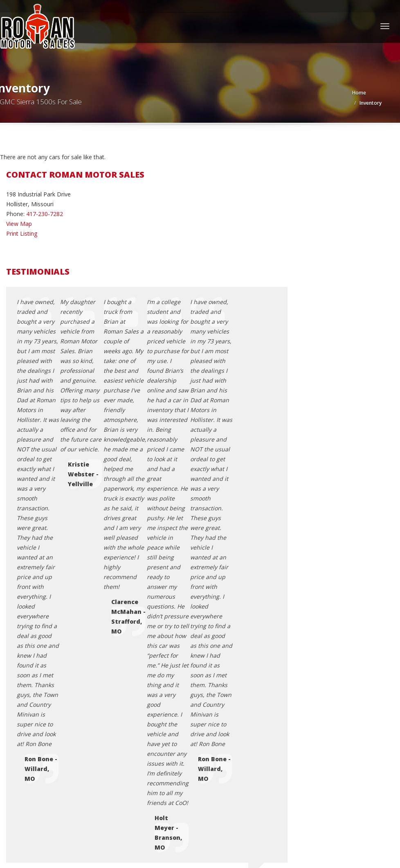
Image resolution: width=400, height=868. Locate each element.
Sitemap (33, 731)
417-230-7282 (45, 214)
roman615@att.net (42, 512)
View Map (19, 224)
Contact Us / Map (46, 691)
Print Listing (22, 233)
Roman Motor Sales (56, 804)
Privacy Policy (40, 701)
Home (359, 93)
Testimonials (39, 721)
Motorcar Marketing (111, 814)
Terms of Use (41, 711)
